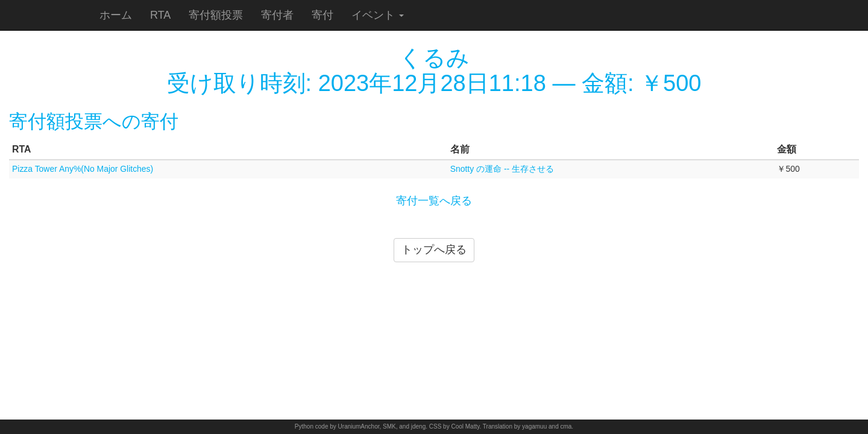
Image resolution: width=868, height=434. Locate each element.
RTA (160, 15)
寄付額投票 (216, 15)
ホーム (116, 15)
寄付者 (277, 15)
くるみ (434, 58)
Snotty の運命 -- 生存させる (502, 169)
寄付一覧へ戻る (434, 201)
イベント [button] (378, 15)
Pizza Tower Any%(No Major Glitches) (83, 169)
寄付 (322, 15)
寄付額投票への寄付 (94, 121)
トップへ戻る (434, 250)
